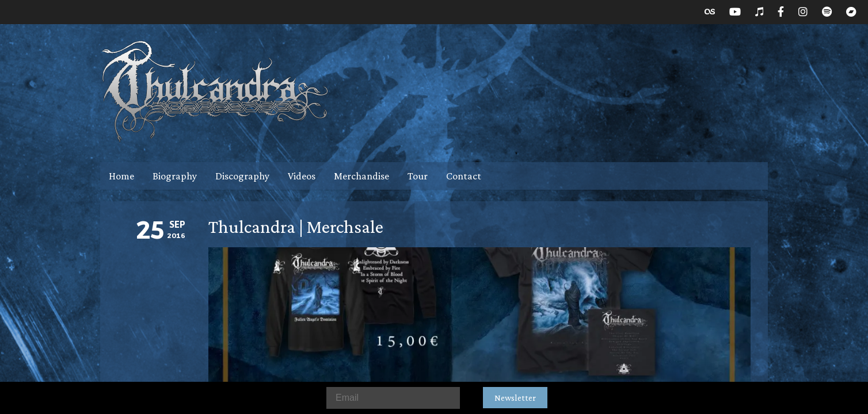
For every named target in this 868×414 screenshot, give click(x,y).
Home (121, 176)
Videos (302, 176)
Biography (175, 176)
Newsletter (515, 398)
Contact (464, 176)
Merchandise (361, 176)
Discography (242, 176)
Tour (418, 176)
